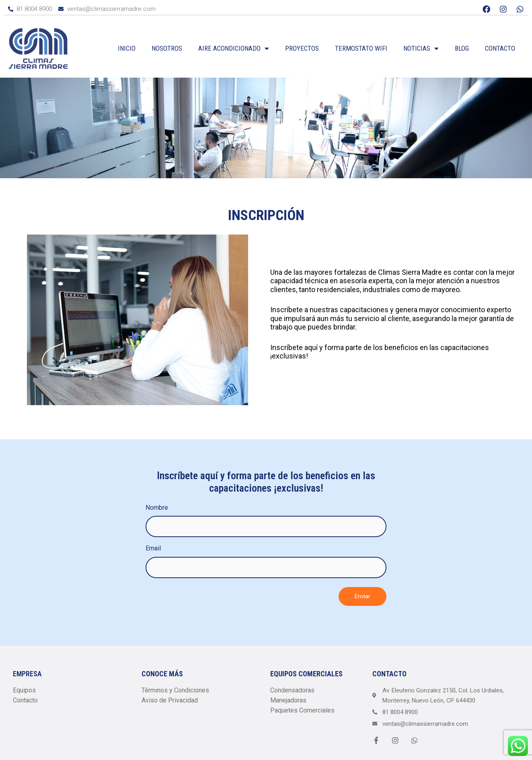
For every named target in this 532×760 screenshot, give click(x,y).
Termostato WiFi (361, 48)
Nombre (157, 508)
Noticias (421, 48)
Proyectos (302, 48)
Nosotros (167, 48)
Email (153, 548)
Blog (462, 48)
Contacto (500, 48)
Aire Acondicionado (234, 48)
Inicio (127, 48)
